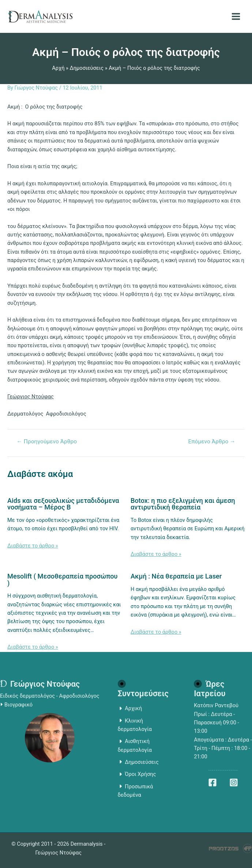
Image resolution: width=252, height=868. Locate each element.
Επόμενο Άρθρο (212, 442)
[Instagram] (234, 782)
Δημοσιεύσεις (87, 68)
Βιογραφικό (18, 705)
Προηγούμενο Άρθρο (47, 442)
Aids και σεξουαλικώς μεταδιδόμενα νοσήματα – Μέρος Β (63, 504)
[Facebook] (212, 782)
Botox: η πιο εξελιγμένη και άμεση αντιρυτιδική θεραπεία (183, 504)
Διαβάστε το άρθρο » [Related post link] (33, 546)
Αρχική (130, 708)
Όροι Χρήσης (137, 774)
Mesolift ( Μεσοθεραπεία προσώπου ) (63, 579)
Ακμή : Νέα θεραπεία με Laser (176, 576)
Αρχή (58, 68)
